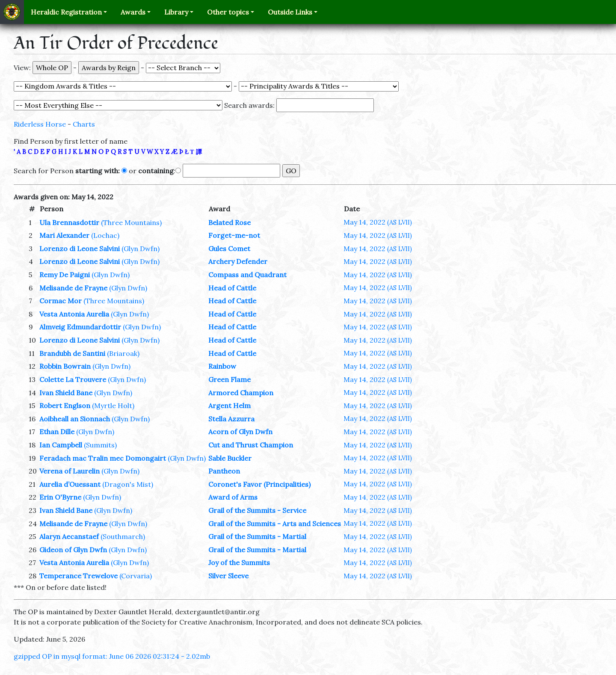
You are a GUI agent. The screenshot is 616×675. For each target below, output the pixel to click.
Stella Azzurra (231, 419)
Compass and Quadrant (247, 275)
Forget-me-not (234, 235)
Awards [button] (133, 12)
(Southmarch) (123, 536)
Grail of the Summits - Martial (257, 536)
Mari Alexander (64, 235)
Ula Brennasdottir (69, 222)
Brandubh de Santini (72, 353)
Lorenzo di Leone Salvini (80, 249)
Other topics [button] (228, 12)
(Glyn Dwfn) (141, 249)
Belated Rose (230, 222)
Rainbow (222, 366)
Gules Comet (229, 249)
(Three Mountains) (131, 222)
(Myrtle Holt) (113, 406)
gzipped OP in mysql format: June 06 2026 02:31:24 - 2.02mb (112, 656)
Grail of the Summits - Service (257, 510)
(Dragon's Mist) (128, 484)
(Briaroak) (123, 353)
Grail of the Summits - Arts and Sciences (275, 524)
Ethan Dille (57, 432)
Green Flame (230, 379)
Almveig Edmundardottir (80, 327)
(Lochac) (105, 235)
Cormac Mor (61, 301)
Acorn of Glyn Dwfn (240, 432)
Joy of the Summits (239, 562)
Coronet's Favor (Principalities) (259, 484)
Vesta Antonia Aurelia (74, 314)
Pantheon (224, 471)
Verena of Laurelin (70, 471)
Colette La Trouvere (73, 379)
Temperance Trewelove (78, 576)
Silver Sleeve (228, 576)
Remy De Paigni (65, 275)
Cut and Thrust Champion (251, 445)
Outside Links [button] (290, 12)
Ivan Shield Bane (66, 393)
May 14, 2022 (378, 222)
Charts (84, 124)
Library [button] (176, 12)
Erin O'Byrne (60, 497)
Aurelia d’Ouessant (70, 484)
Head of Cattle (232, 288)
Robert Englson (65, 406)
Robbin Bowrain (65, 366)
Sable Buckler (230, 458)
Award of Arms (233, 497)
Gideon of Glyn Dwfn (73, 550)
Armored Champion (241, 393)
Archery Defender (238, 261)
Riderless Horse (40, 124)
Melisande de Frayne (73, 288)
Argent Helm (230, 406)
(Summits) (100, 445)
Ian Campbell (61, 445)
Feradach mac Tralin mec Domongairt (103, 458)
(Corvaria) (136, 576)
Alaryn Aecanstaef (69, 536)
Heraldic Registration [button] (66, 12)
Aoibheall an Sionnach (75, 419)
